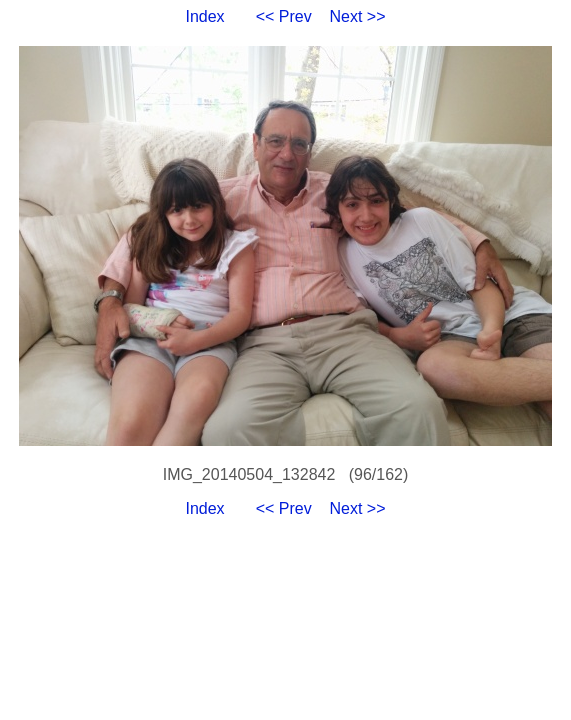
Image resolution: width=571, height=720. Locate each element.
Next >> (358, 16)
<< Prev (284, 16)
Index (204, 16)
